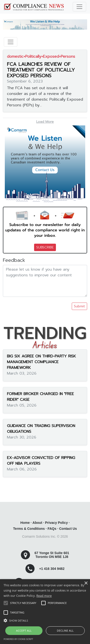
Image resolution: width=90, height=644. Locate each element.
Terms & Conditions (29, 529)
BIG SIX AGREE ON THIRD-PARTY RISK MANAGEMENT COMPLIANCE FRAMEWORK (41, 362)
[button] (45, 620)
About (37, 523)
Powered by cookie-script (18, 639)
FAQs (52, 529)
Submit (79, 306)
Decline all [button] (65, 631)
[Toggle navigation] (79, 7)
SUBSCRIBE (45, 247)
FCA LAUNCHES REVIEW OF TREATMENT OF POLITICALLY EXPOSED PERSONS (41, 70)
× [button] (86, 583)
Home (25, 523)
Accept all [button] (24, 631)
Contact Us (68, 529)
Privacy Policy (56, 523)
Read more (44, 596)
